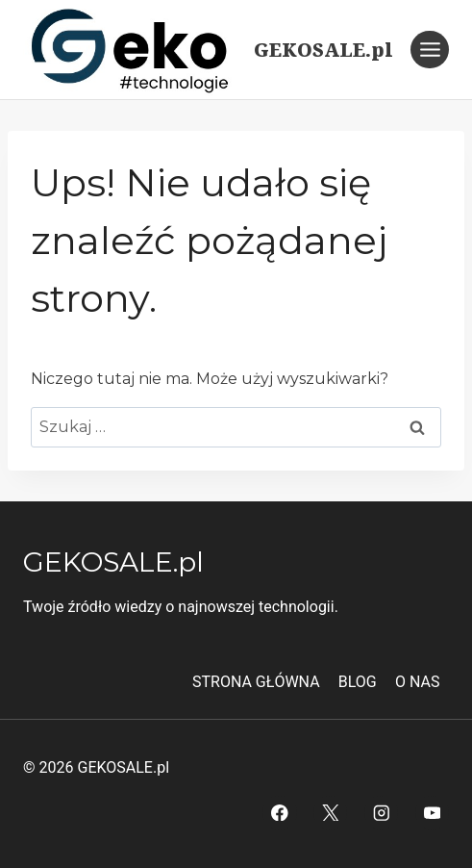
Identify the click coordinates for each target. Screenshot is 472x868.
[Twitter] (330, 813)
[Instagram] (381, 813)
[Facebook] (279, 813)
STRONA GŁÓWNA (256, 682)
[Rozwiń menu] (430, 50)
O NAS (417, 682)
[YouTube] (432, 813)
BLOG (358, 682)
